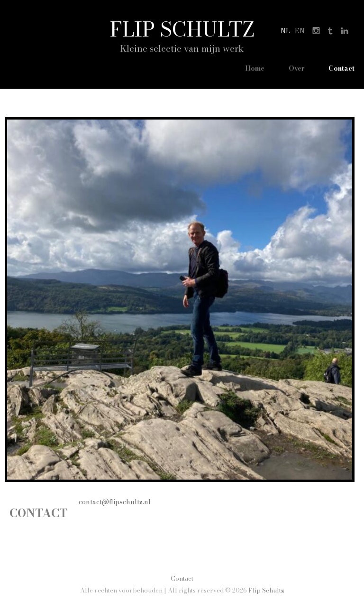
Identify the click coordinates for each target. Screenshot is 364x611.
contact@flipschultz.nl (115, 502)
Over (297, 68)
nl (286, 31)
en (300, 31)
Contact (341, 68)
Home (255, 68)
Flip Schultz (182, 29)
